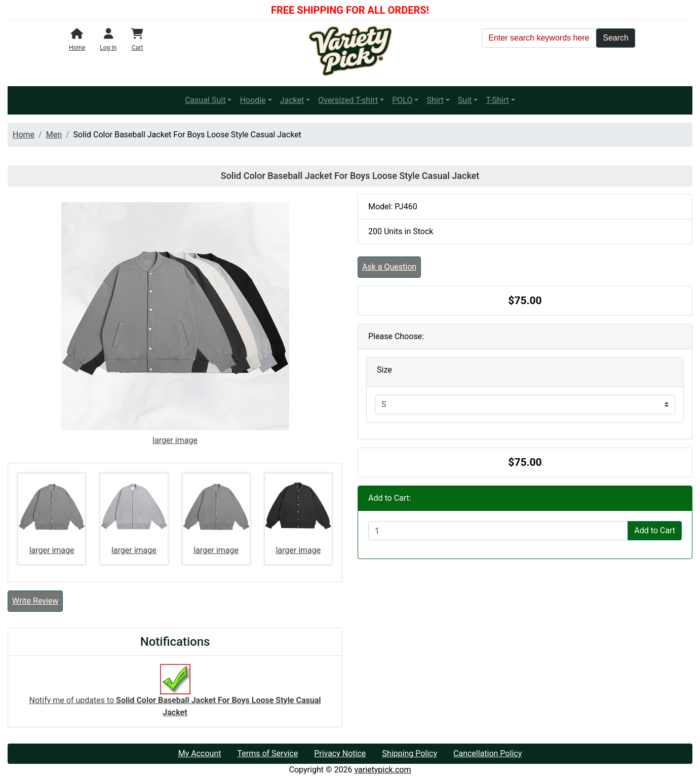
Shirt (435, 100)
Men (54, 135)
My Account (200, 753)
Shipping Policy (410, 753)
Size (384, 370)
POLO (402, 100)
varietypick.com (382, 770)
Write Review (35, 601)
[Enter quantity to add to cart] (498, 531)
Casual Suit (205, 100)
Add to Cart (655, 530)
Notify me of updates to (175, 695)
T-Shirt (497, 100)
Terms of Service (267, 753)
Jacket (292, 100)
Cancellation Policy (488, 753)
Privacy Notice (340, 753)
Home (24, 135)
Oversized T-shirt (348, 100)
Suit (465, 100)
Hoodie (252, 100)
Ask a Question (389, 267)
